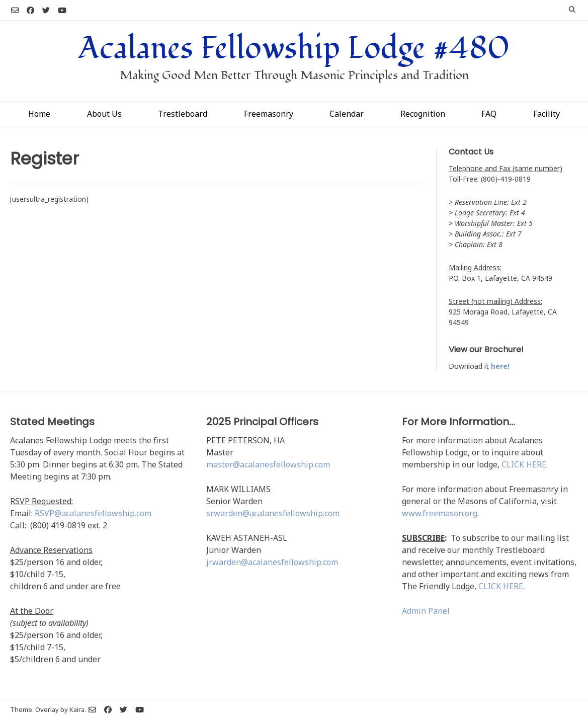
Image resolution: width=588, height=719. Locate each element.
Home (39, 114)
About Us (104, 114)
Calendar (347, 114)
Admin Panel (426, 611)
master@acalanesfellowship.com (268, 464)
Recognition (423, 114)
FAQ (489, 114)
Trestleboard (183, 114)
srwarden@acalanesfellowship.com (273, 513)
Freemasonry (269, 114)
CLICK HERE (524, 464)
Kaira (77, 709)
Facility (547, 114)
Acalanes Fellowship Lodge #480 (294, 48)
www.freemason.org (440, 513)
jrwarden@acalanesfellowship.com (272, 562)
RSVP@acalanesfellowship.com (93, 513)
